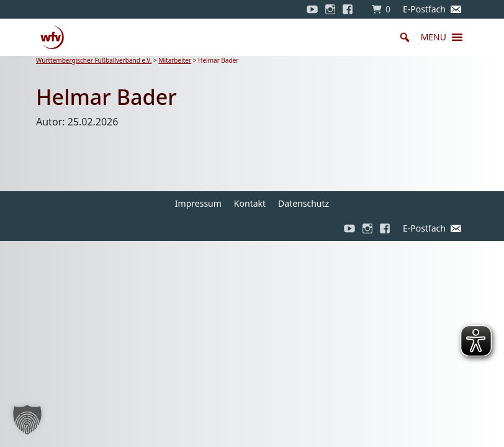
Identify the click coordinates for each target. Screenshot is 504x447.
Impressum (198, 203)
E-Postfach (424, 9)
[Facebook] (351, 9)
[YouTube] (312, 9)
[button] (434, 37)
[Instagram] (330, 9)
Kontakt (250, 203)
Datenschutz (304, 203)
